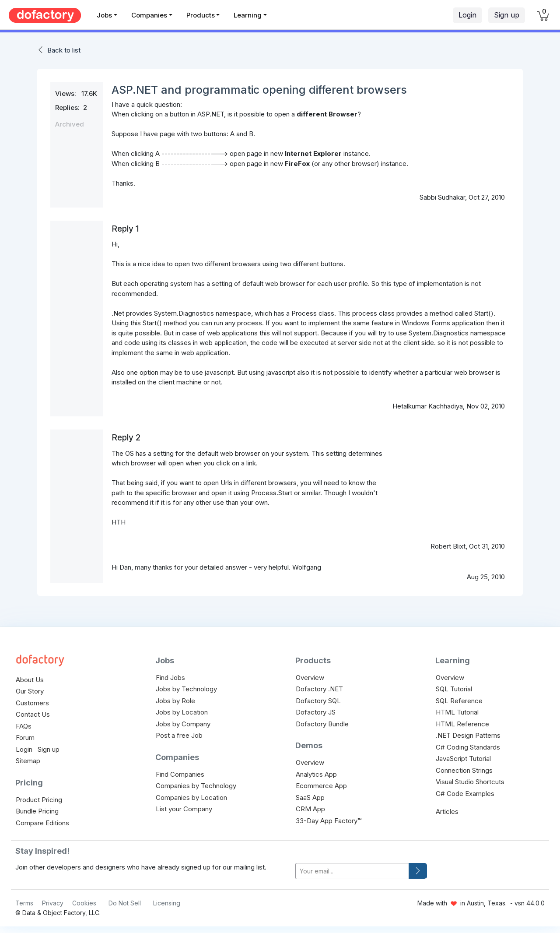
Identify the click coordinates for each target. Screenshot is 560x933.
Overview (310, 678)
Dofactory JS (316, 712)
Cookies (84, 903)
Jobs (104, 15)
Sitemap (28, 761)
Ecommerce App (321, 786)
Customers (32, 703)
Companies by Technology (196, 786)
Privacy (53, 903)
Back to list (64, 50)
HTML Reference (462, 724)
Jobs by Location (182, 712)
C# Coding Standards (468, 747)
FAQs (24, 726)
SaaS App (310, 797)
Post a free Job (179, 735)
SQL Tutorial (454, 689)
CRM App (310, 809)
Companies (149, 15)
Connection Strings (464, 770)
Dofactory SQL (318, 701)
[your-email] (352, 871)
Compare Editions (42, 823)
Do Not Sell (125, 903)
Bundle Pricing (37, 811)
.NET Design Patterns (468, 735)
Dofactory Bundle (322, 724)
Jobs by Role (175, 701)
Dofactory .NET (319, 689)
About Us (30, 680)
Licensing (167, 903)
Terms (24, 903)
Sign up (507, 15)
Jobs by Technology (186, 689)
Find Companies (180, 774)
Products (201, 15)
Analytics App (316, 774)
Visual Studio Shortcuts (470, 782)
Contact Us (33, 714)
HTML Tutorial (457, 712)
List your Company (184, 809)
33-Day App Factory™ (329, 821)
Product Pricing (39, 800)
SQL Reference (459, 701)
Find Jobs (170, 678)
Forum (25, 738)
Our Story (30, 691)
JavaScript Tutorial (463, 759)
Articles (447, 812)
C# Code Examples (465, 794)
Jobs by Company (183, 724)
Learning (248, 15)
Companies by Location (191, 797)
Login (467, 15)
